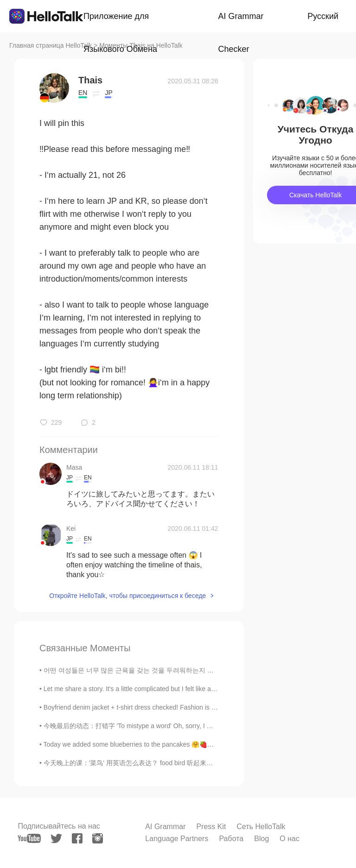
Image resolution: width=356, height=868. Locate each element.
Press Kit (211, 827)
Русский (323, 16)
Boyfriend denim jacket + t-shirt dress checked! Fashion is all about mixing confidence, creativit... (182, 707)
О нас (289, 839)
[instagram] (98, 838)
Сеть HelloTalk (261, 827)
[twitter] (56, 839)
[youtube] (29, 838)
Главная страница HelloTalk (51, 45)
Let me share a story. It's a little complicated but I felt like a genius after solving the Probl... (173, 689)
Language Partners (177, 839)
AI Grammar (165, 827)
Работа (231, 839)
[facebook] (77, 838)
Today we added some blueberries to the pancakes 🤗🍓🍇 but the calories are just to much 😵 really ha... (197, 744)
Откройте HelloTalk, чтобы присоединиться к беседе (127, 596)
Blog (261, 839)
